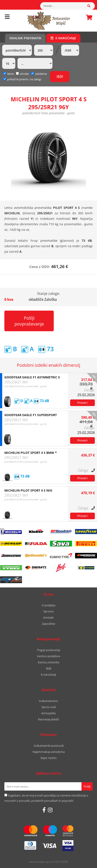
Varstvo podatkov (49, 656)
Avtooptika (48, 713)
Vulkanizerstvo (48, 701)
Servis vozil (49, 707)
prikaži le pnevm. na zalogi (24, 79)
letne (9, 74)
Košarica (88, 17)
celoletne (39, 74)
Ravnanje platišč (48, 719)
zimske (22, 74)
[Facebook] (44, 810)
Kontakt (48, 617)
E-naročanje (63, 38)
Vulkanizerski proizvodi (49, 746)
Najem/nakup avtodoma (49, 752)
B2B (49, 668)
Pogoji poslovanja (49, 650)
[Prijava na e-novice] (87, 786)
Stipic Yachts (48, 758)
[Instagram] (50, 810)
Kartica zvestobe (48, 662)
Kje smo (49, 611)
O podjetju (49, 605)
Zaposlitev (49, 624)
